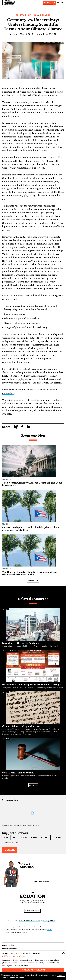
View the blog (33, 911)
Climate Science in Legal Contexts (21, 726)
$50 (15, 838)
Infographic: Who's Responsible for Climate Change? (32, 685)
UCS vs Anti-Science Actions (18, 773)
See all (33, 785)
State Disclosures (10, 949)
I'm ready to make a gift (33, 970)
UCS (21, 825)
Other (57, 838)
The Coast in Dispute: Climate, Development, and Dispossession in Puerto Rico (30, 573)
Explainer (45, 15)
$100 (24, 838)
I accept (61, 975)
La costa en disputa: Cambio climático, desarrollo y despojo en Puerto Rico (30, 529)
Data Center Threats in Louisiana (21, 643)
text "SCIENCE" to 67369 (30, 920)
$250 (34, 838)
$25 (6, 838)
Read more (33, 581)
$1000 (45, 838)
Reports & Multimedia (27, 15)
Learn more (21, 978)
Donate (48, 3)
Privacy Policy (8, 945)
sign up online (49, 920)
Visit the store (41, 881)
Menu (60, 2)
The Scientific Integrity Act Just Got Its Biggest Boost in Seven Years (32, 484)
